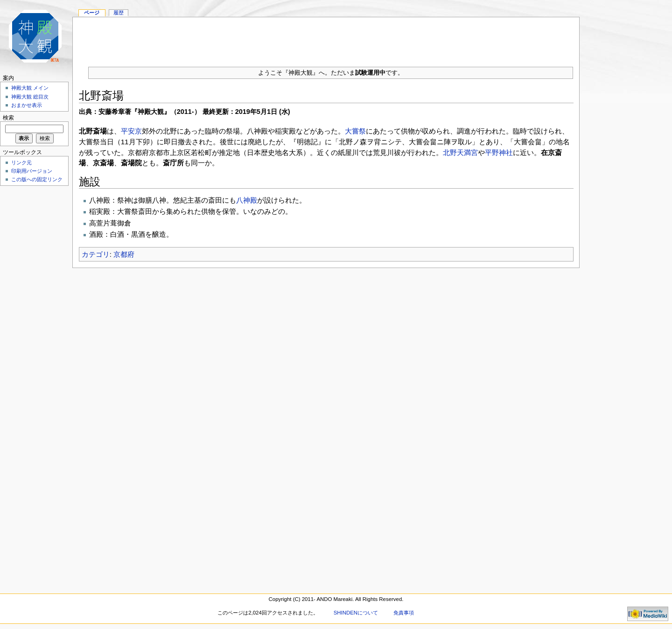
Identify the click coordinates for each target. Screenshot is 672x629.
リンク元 (21, 163)
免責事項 (404, 613)
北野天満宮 (460, 152)
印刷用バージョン (32, 171)
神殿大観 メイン (30, 88)
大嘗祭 (355, 131)
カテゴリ (96, 254)
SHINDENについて (356, 613)
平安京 (131, 131)
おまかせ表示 (27, 105)
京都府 (124, 254)
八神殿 (247, 200)
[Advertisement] (326, 38)
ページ (92, 13)
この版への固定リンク (37, 179)
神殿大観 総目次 (30, 97)
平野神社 (499, 152)
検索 (8, 118)
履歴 (119, 13)
